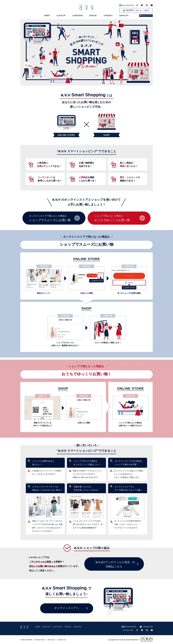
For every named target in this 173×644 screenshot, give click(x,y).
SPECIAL (93, 16)
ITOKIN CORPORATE (26, 640)
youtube (152, 5)
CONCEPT (108, 16)
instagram (147, 5)
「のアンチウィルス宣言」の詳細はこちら (114, 564)
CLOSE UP (61, 16)
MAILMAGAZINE (128, 5)
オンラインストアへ (67, 608)
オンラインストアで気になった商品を (55, 218)
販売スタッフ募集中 (136, 10)
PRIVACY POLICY (40, 640)
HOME (38, 627)
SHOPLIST (124, 16)
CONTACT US (62, 640)
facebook (137, 5)
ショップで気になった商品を (120, 218)
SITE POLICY (51, 640)
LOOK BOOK (77, 16)
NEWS (47, 16)
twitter (142, 5)
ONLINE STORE (147, 16)
